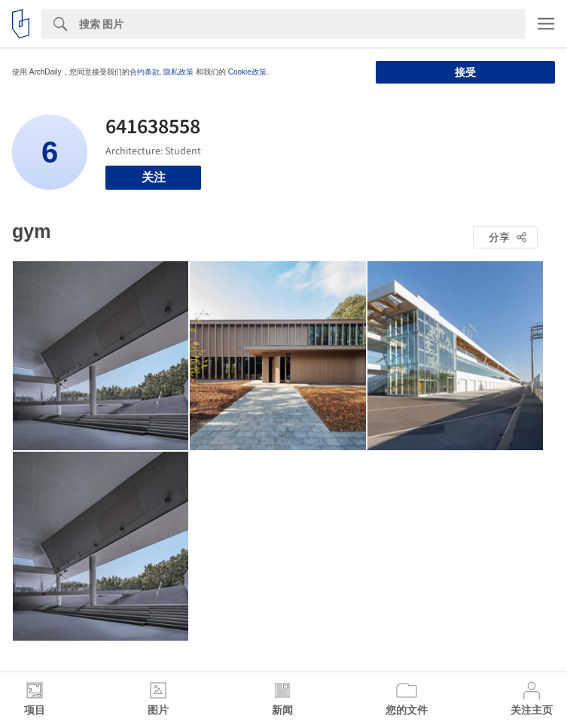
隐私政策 (178, 72)
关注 (154, 177)
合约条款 (145, 72)
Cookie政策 (247, 72)
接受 (465, 72)
